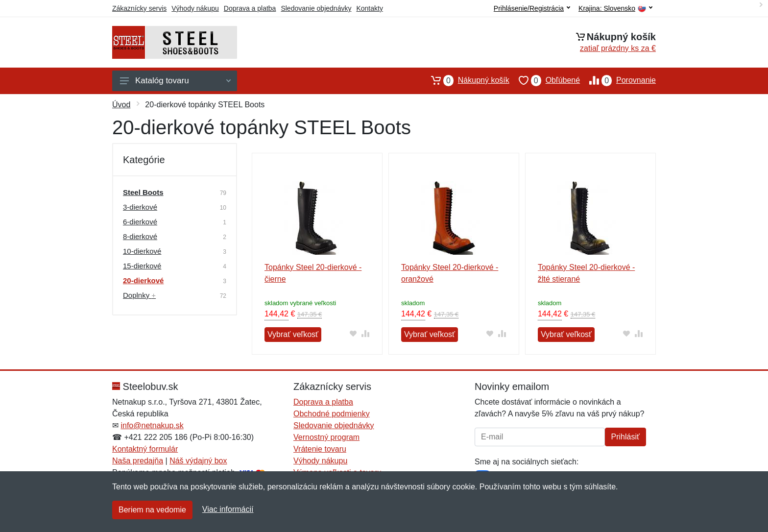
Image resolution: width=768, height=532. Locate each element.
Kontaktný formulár (145, 449)
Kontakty (369, 8)
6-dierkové (140, 222)
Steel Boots (143, 192)
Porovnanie (618, 80)
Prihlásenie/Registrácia (532, 8)
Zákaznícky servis (139, 8)
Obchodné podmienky (332, 414)
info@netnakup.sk (152, 425)
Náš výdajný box (198, 461)
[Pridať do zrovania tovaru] (366, 333)
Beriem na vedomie (152, 510)
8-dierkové (140, 236)
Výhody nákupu (195, 8)
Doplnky (139, 295)
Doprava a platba (250, 8)
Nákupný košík (466, 80)
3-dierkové (140, 207)
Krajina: (615, 9)
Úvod (121, 105)
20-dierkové (143, 280)
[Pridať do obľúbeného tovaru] (353, 333)
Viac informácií (228, 509)
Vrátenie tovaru (320, 449)
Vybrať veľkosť (293, 334)
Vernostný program (326, 437)
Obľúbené (545, 80)
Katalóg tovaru (175, 81)
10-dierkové (142, 251)
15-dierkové (142, 266)
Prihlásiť (625, 437)
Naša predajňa (138, 461)
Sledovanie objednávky (316, 8)
